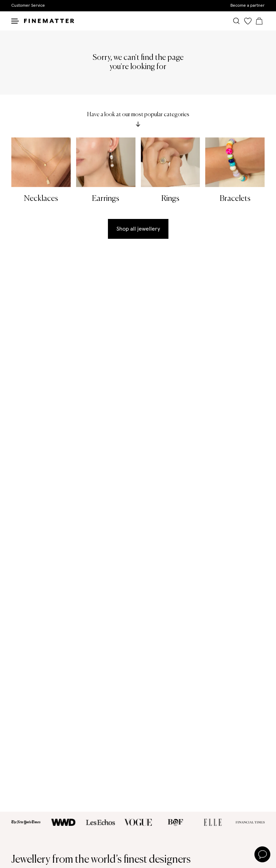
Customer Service (28, 6)
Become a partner (248, 6)
